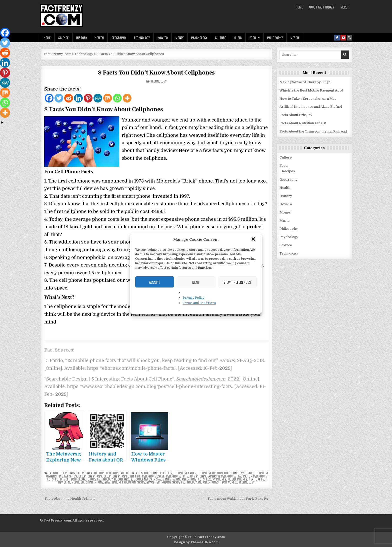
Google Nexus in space (149, 479)
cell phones (67, 473)
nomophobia (76, 482)
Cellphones (174, 476)
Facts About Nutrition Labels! (303, 123)
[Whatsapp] (117, 98)
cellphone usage (153, 476)
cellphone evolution (158, 473)
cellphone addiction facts (124, 473)
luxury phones (216, 479)
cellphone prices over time (122, 476)
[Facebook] (49, 98)
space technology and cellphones (195, 482)
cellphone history (210, 473)
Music (238, 38)
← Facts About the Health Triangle (68, 499)
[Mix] (108, 98)
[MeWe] (98, 98)
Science (63, 38)
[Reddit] (69, 98)
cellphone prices (90, 476)
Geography (119, 38)
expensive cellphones (222, 476)
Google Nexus (123, 479)
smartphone (94, 482)
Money (179, 38)
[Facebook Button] (337, 38)
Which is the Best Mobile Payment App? (311, 90)
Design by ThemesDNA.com (196, 542)
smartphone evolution (120, 482)
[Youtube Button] (343, 38)
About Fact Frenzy (322, 7)
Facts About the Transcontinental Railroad (313, 131)
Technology (142, 38)
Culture (220, 38)
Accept (155, 282)
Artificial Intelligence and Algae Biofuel (311, 107)
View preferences (237, 282)
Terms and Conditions (199, 303)
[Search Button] (349, 38)
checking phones (194, 476)
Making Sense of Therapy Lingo (305, 82)
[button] (254, 239)
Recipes (288, 171)
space (141, 482)
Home (299, 7)
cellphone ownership (239, 473)
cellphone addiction (90, 473)
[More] (127, 98)
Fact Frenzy (53, 520)
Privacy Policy (193, 298)
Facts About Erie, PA (296, 115)
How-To (163, 38)
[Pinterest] (88, 98)
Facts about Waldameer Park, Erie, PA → (240, 499)
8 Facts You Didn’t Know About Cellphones (156, 73)
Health (99, 38)
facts (242, 476)
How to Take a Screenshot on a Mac (308, 99)
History (82, 38)
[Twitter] (59, 98)
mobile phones (237, 479)
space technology (159, 482)
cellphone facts (185, 473)
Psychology (199, 38)
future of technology (70, 479)
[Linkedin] (78, 98)
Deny (196, 282)
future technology (99, 479)
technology (246, 482)
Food (253, 38)
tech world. (229, 482)
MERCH (345, 7)
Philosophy (275, 38)
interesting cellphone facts (185, 479)
